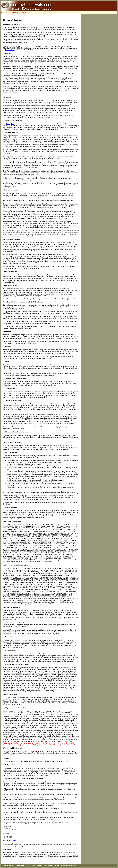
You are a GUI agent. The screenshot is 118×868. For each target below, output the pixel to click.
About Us (28, 865)
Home (3, 865)
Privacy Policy (37, 865)
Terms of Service (62, 865)
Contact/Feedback (49, 865)
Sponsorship (10, 865)
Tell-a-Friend (72, 865)
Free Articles (20, 865)
